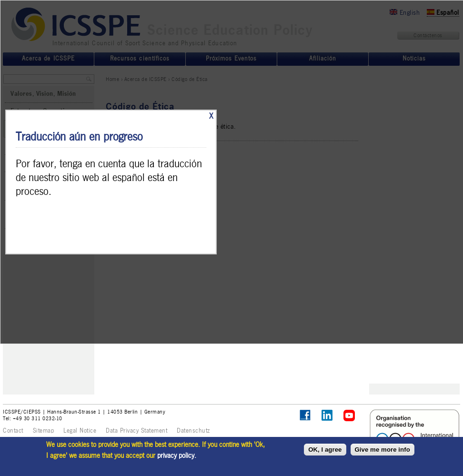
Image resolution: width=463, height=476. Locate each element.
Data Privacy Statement (136, 431)
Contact (13, 431)
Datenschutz (193, 431)
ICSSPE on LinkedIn (327, 416)
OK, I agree (325, 450)
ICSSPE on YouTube (349, 416)
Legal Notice (80, 431)
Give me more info (382, 450)
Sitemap (44, 431)
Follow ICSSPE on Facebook (305, 415)
